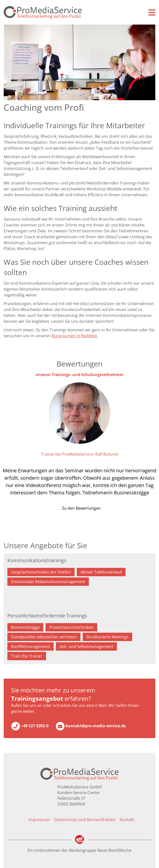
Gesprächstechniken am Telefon (41, 572)
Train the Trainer (27, 656)
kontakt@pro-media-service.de (91, 726)
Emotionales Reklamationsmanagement (48, 582)
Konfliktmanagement (31, 646)
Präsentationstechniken (71, 627)
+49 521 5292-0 (30, 726)
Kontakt (127, 820)
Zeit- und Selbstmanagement (86, 646)
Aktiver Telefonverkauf (101, 572)
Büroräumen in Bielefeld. (75, 336)
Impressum (39, 820)
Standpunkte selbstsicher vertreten (44, 637)
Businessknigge (25, 627)
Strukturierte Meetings (107, 637)
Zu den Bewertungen (81, 508)
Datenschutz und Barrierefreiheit (85, 820)
